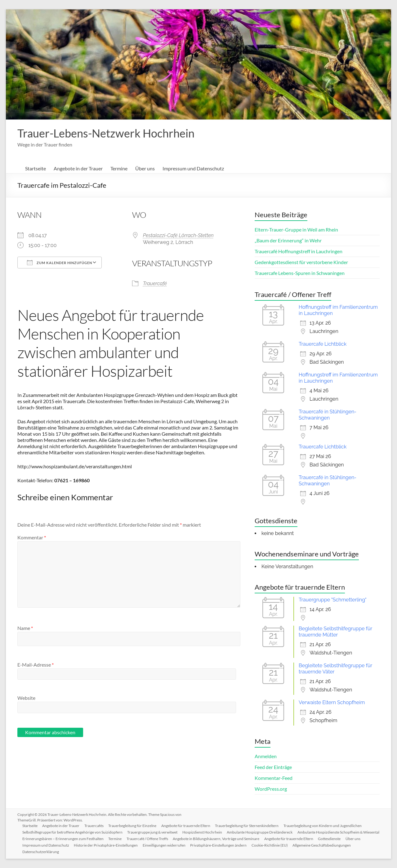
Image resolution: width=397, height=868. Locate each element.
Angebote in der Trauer (78, 168)
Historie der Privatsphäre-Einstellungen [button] (207, 845)
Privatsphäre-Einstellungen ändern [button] (320, 845)
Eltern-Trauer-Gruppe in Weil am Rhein (296, 229)
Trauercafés (94, 826)
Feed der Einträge (273, 767)
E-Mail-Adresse (36, 665)
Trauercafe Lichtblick (323, 344)
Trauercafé (155, 283)
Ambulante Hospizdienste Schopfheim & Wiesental (63, 839)
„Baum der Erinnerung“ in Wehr (288, 240)
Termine (119, 168)
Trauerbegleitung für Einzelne (133, 826)
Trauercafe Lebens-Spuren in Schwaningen (300, 273)
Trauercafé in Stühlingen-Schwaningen (328, 415)
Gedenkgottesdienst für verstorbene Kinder (301, 262)
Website (26, 698)
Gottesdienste (88, 845)
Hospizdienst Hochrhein (203, 832)
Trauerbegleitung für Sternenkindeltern (248, 826)
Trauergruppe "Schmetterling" (333, 600)
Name (25, 628)
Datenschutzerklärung (145, 852)
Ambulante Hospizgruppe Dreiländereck (260, 832)
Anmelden (266, 756)
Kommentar (32, 537)
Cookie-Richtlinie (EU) (40, 852)
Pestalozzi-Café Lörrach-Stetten (178, 235)
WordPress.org (271, 789)
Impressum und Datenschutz (193, 168)
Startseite (36, 168)
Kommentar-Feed (274, 778)
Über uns (145, 168)
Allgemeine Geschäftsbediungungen (93, 852)
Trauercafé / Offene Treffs (234, 839)
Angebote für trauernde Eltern (186, 826)
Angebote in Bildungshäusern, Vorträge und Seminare (303, 839)
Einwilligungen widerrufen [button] (266, 845)
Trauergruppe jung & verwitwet (153, 832)
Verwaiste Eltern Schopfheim (332, 702)
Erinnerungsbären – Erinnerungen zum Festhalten (150, 839)
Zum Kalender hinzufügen (60, 263)
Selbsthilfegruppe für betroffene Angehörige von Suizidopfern (72, 832)
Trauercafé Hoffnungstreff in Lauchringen (299, 251)
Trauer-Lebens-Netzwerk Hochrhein (106, 133)
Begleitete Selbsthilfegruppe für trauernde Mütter (335, 632)
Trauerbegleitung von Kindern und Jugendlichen (323, 826)
